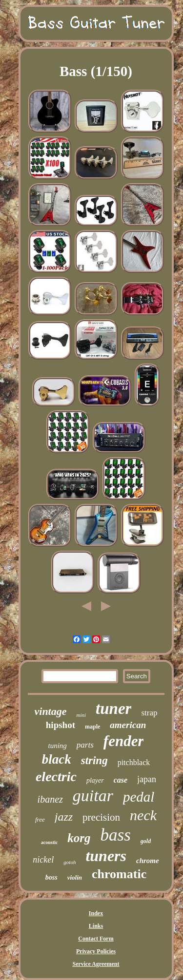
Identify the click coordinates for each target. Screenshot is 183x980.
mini (81, 715)
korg (79, 838)
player (95, 780)
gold (146, 841)
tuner (113, 709)
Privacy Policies (96, 951)
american (128, 725)
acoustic (49, 842)
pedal (139, 797)
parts (85, 745)
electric (56, 777)
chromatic (119, 874)
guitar (93, 796)
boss (51, 877)
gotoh (70, 862)
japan (147, 779)
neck (143, 815)
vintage (51, 711)
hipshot (61, 725)
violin (75, 877)
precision (101, 817)
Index (96, 913)
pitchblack (134, 762)
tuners (106, 856)
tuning (58, 746)
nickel (43, 860)
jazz (64, 817)
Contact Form (96, 939)
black (57, 759)
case (121, 780)
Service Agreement (96, 964)
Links (96, 926)
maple (92, 727)
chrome (148, 861)
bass (116, 835)
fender (124, 741)
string (94, 760)
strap (149, 713)
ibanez (50, 799)
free (40, 819)
